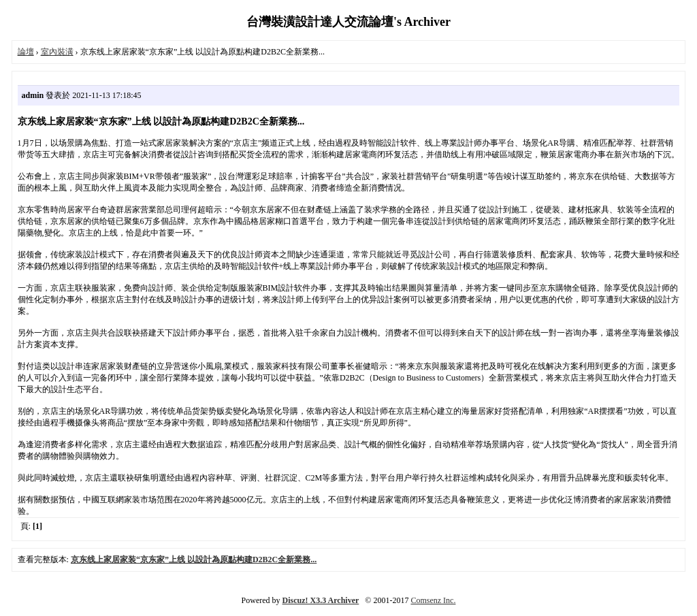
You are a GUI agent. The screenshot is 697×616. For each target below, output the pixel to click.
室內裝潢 (57, 52)
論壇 (26, 52)
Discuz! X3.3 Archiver (321, 600)
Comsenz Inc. (433, 600)
